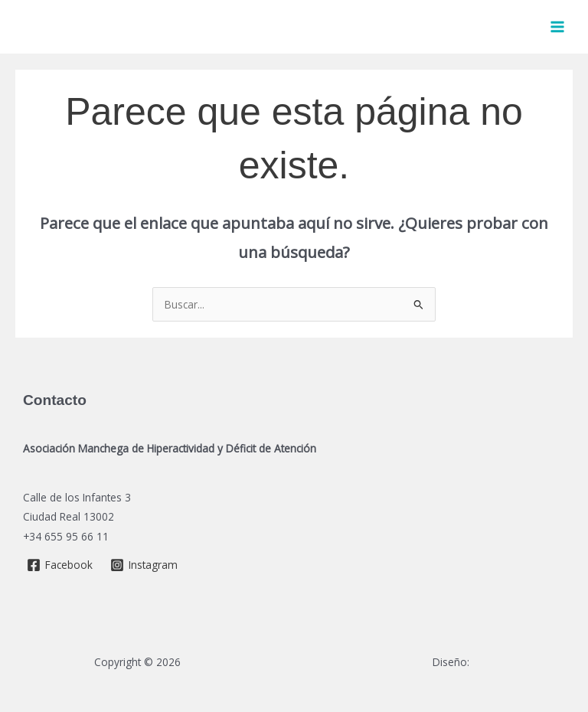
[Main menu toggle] (558, 27)
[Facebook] (60, 565)
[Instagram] (144, 565)
